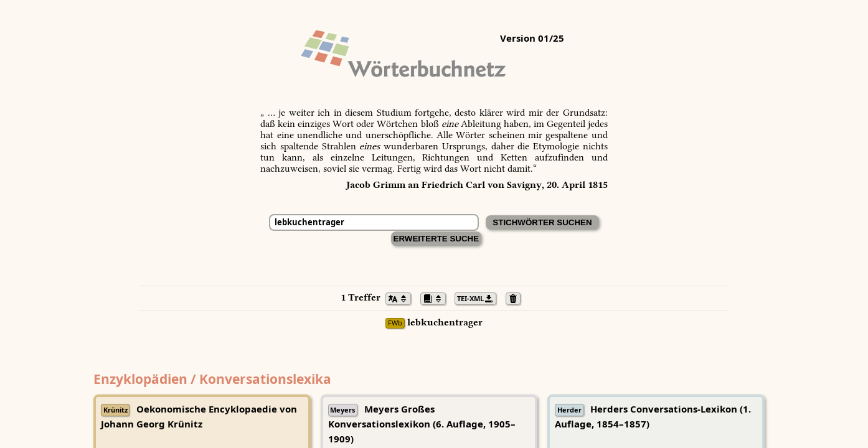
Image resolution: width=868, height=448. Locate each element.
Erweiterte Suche (436, 239)
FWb (395, 323)
